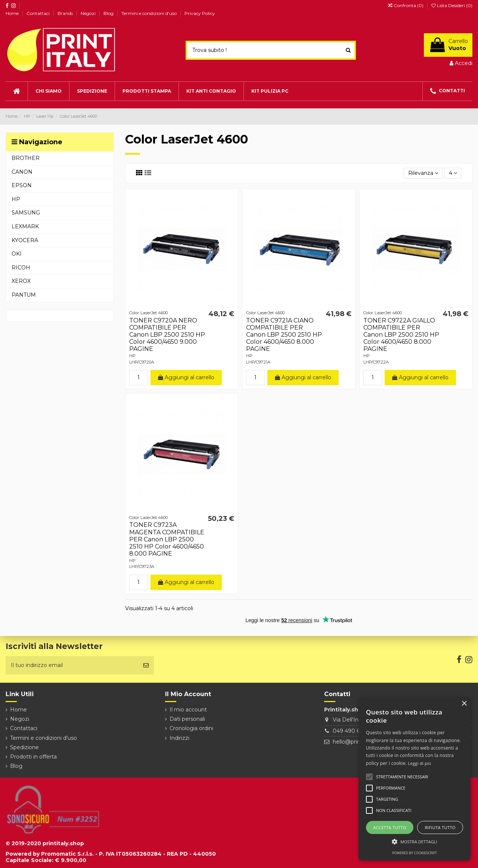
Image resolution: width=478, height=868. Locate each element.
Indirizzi (179, 738)
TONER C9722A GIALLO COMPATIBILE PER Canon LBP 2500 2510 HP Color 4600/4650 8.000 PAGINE (401, 335)
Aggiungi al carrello (186, 377)
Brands (66, 13)
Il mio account (188, 710)
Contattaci (39, 13)
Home (13, 13)
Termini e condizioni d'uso (150, 13)
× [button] (464, 704)
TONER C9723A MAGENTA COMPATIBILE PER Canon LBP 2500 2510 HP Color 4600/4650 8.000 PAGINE (167, 539)
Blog (109, 13)
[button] (415, 842)
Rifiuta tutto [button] (440, 827)
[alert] (415, 779)
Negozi (89, 13)
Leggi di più (420, 763)
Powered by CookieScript (415, 853)
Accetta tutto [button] (390, 827)
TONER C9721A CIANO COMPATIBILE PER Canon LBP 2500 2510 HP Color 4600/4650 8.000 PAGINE (284, 335)
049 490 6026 (351, 731)
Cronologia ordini (191, 728)
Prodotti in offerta (33, 757)
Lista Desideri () (452, 5)
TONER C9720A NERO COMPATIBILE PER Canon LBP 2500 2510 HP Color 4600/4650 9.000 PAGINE (167, 335)
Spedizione (24, 747)
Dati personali (187, 719)
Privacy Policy (200, 13)
